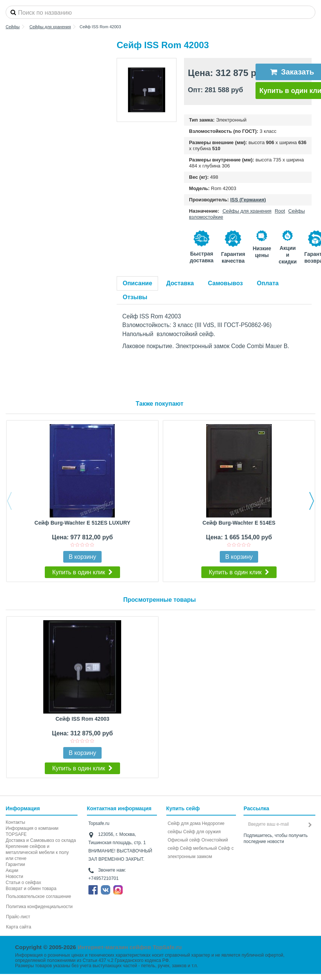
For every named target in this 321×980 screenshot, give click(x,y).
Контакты (15, 822)
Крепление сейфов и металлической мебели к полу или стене (37, 852)
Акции (12, 870)
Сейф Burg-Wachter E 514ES (239, 523)
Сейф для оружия (202, 832)
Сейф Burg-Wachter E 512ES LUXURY (83, 523)
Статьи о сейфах (23, 883)
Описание (137, 283)
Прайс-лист (18, 917)
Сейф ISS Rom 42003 (82, 719)
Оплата (268, 283)
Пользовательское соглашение (39, 896)
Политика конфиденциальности (39, 907)
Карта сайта (19, 927)
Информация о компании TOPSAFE (32, 831)
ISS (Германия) (248, 200)
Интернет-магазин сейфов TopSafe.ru (130, 947)
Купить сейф (183, 808)
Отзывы (135, 297)
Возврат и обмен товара (31, 889)
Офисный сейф (184, 840)
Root (280, 211)
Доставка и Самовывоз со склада (41, 840)
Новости (14, 877)
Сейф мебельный (198, 848)
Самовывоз (226, 283)
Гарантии (15, 864)
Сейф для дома (184, 823)
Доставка (180, 283)
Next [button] (312, 501)
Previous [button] (9, 501)
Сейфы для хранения (247, 211)
